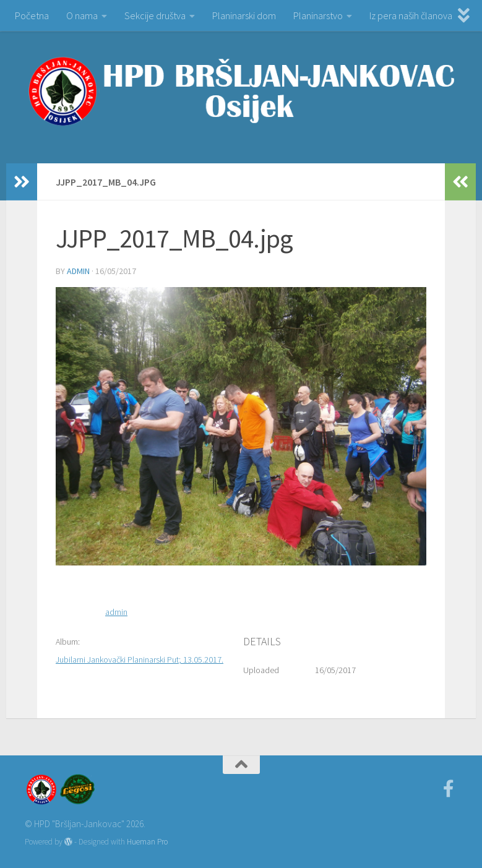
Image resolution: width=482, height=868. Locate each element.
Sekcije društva (155, 15)
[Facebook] (449, 789)
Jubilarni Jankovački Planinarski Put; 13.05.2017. (140, 660)
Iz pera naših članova (411, 15)
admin (78, 271)
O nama (82, 15)
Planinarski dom (244, 15)
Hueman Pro (147, 842)
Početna (32, 15)
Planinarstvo (318, 15)
